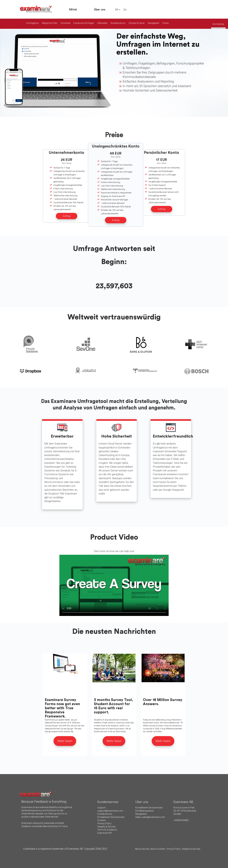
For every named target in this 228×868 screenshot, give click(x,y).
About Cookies (158, 849)
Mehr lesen (65, 741)
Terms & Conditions (107, 830)
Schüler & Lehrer (137, 23)
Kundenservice (118, 23)
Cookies (101, 820)
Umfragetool (32, 23)
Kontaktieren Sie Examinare (111, 817)
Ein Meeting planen (145, 811)
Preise (166, 23)
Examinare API (105, 833)
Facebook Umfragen (84, 23)
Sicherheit (65, 23)
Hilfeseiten (102, 23)
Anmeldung (218, 24)
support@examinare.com (110, 811)
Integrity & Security (106, 827)
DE (118, 10)
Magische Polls (50, 23)
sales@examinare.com (153, 817)
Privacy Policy (104, 823)
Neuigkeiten (154, 23)
